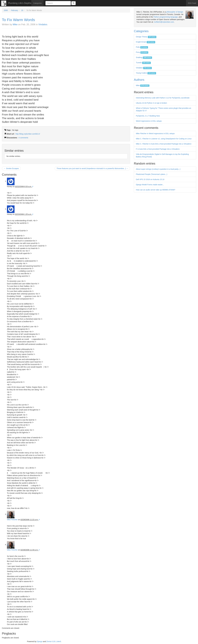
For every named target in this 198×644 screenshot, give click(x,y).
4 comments (23, 138)
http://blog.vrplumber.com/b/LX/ (28, 134)
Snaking (144, 57)
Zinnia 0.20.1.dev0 (54, 641)
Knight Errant (146, 42)
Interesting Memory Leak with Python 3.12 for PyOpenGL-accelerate (163, 98)
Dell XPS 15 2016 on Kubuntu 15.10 (150, 179)
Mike (15, 24)
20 (22, 10)
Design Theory (146, 37)
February (15, 10)
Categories (38, 3)
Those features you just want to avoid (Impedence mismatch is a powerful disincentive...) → (92, 168)
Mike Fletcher (12, 520)
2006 (6, 10)
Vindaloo (43, 24)
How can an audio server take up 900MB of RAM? (156, 190)
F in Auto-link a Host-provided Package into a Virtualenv (158, 149)
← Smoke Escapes (11, 168)
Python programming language (166, 17)
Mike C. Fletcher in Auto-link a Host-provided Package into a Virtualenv (164, 144)
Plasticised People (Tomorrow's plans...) (152, 174)
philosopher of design (175, 12)
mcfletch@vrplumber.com (164, 22)
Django (40, 641)
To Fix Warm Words (18, 20)
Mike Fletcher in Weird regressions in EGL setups (155, 133)
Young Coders (146, 73)
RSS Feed (192, 3)
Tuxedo (143, 63)
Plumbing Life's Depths (20, 3)
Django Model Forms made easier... (150, 185)
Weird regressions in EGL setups (149, 121)
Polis (142, 47)
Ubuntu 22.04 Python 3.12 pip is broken (151, 103)
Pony (142, 52)
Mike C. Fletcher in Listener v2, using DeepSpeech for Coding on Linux (164, 139)
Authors (139, 80)
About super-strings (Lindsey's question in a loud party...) (158, 169)
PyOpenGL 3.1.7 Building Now (148, 116)
